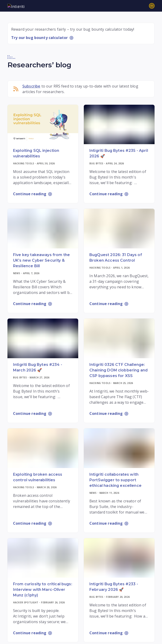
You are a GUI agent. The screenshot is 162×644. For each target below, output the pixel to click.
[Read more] (43, 125)
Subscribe (31, 86)
